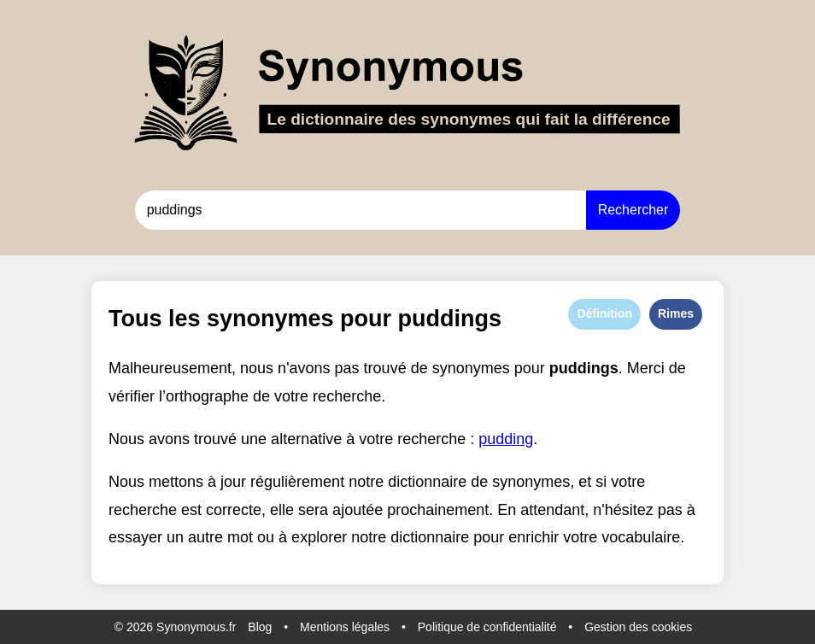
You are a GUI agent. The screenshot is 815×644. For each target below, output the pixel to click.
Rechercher (633, 210)
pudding (506, 439)
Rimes (676, 313)
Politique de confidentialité (487, 627)
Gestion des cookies (638, 627)
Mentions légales (345, 627)
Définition (604, 313)
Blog (260, 627)
